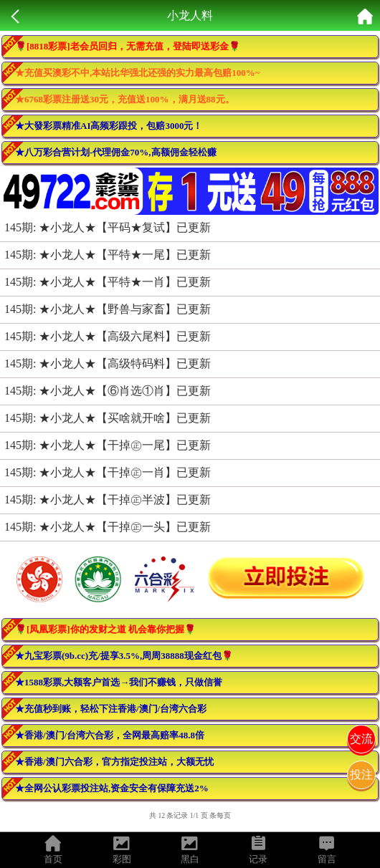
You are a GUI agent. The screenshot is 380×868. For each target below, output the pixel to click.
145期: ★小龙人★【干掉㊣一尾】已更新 (108, 445)
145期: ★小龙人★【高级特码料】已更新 (108, 363)
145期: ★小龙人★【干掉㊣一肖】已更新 (108, 472)
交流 (361, 739)
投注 (361, 775)
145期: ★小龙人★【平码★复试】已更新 (108, 227)
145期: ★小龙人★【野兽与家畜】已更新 (108, 309)
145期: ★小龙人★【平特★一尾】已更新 (108, 255)
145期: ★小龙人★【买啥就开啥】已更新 (108, 418)
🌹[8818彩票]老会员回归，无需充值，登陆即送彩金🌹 (128, 46)
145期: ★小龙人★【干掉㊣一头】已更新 (108, 527)
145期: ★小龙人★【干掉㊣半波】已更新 (108, 500)
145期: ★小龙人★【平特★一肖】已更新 (108, 282)
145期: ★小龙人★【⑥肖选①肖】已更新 (108, 391)
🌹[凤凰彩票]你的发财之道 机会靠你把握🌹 (105, 629)
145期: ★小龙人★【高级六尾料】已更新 (108, 336)
